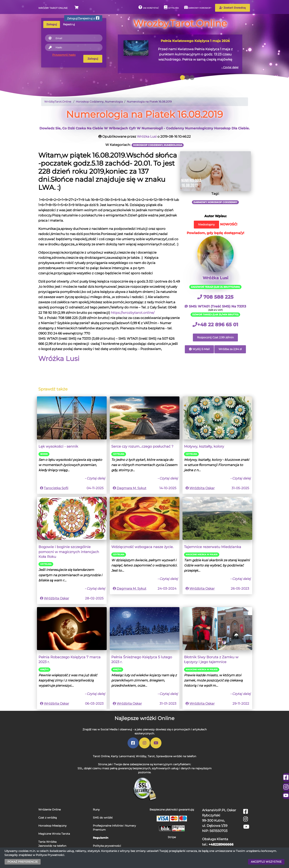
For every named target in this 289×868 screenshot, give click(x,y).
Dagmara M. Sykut (131, 488)
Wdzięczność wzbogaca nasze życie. (142, 547)
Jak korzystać (149, 7)
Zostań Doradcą (233, 8)
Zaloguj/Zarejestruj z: (83, 18)
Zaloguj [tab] (52, 24)
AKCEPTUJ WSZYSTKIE (266, 862)
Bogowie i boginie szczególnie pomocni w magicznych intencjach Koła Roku (69, 552)
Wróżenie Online (50, 810)
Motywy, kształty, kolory (204, 446)
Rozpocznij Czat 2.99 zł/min (215, 337)
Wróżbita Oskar (202, 488)
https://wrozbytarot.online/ (133, 313)
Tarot (151, 756)
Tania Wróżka (47, 842)
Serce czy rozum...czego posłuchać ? (142, 446)
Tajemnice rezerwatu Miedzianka (213, 547)
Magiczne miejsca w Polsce (202, 554)
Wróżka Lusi (147, 136)
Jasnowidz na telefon (52, 846)
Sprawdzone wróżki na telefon (176, 756)
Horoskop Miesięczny (52, 826)
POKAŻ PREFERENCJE (23, 862)
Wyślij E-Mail (199, 349)
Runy (96, 810)
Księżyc (44, 669)
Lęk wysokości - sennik (58, 446)
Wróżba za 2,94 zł (230, 349)
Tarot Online (101, 756)
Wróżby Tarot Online (53, 8)
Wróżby (141, 756)
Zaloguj (93, 59)
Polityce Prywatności (50, 855)
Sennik (44, 454)
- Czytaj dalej (230, 67)
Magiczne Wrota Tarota (54, 834)
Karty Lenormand (123, 756)
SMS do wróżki (103, 818)
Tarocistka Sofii (56, 488)
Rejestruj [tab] (69, 24)
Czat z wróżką (47, 818)
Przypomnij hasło (64, 55)
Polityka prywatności (107, 846)
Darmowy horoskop (197, 7)
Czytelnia (171, 7)
